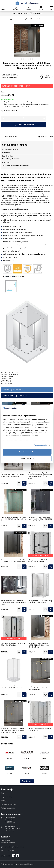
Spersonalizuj (27, 458)
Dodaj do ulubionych (11, 137)
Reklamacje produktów (9, 804)
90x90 (39, 19)
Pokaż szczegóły (40, 445)
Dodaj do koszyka (26, 125)
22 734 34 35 (9, 851)
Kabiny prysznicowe (13, 19)
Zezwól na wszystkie (27, 452)
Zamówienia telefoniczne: (27, 13)
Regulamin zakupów (8, 797)
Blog (3, 793)
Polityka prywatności (8, 808)
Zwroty (4, 801)
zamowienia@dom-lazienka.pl (14, 847)
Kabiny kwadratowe (28, 19)
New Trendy (13, 78)
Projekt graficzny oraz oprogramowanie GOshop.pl (18, 864)
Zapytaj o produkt (47, 137)
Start (3, 19)
